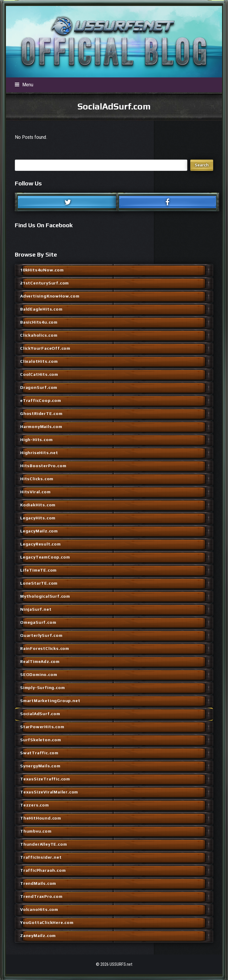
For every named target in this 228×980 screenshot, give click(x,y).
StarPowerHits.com (42, 727)
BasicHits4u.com (39, 322)
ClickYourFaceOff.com (45, 348)
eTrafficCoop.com (41, 400)
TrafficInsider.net (41, 857)
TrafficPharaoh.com (43, 870)
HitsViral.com (35, 492)
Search (202, 165)
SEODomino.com (39, 674)
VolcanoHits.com (39, 909)
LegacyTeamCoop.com (45, 557)
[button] (24, 85)
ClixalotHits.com (39, 361)
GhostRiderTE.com (41, 413)
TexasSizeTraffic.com (45, 779)
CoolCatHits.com (39, 374)
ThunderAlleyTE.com (43, 844)
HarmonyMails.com (41, 427)
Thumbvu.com (36, 831)
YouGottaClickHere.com (47, 922)
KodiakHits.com (38, 505)
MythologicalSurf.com (45, 596)
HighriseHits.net (39, 453)
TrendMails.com (38, 883)
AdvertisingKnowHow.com (50, 296)
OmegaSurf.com (38, 622)
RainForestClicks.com (45, 648)
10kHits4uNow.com (42, 270)
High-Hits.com (36, 440)
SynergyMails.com (40, 766)
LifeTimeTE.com (38, 570)
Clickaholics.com (39, 335)
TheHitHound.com (41, 818)
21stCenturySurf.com (45, 283)
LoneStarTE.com (39, 583)
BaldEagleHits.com (41, 309)
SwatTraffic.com (39, 753)
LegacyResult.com (41, 544)
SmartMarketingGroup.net (50, 701)
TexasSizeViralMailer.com (49, 792)
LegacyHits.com (38, 518)
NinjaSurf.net (36, 609)
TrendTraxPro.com (41, 896)
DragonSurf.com (39, 387)
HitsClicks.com (37, 479)
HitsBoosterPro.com (43, 466)
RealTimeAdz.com (40, 661)
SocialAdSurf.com (40, 714)
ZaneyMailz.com (38, 936)
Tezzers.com (35, 805)
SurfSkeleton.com (41, 740)
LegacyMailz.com (39, 531)
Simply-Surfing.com (42, 688)
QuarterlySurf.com (41, 635)
